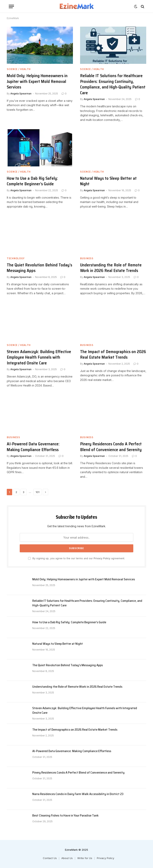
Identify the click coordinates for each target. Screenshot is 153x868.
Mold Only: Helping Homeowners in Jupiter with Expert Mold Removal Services (37, 82)
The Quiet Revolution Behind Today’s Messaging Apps (39, 268)
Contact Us (50, 858)
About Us (67, 858)
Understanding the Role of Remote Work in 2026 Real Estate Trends (111, 268)
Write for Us (85, 858)
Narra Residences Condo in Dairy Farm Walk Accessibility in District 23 (78, 794)
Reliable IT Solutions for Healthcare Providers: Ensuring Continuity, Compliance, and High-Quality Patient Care (113, 84)
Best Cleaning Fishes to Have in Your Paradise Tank (65, 816)
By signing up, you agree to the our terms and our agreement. (76, 558)
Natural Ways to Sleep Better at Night (108, 181)
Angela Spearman (21, 94)
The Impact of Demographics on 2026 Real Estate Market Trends (113, 355)
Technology (16, 258)
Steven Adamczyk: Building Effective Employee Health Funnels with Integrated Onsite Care (39, 357)
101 (38, 492)
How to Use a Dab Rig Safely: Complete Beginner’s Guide (32, 181)
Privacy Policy (102, 558)
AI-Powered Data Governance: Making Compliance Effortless (33, 447)
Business (87, 258)
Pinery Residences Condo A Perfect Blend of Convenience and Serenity (111, 447)
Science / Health (19, 69)
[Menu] (11, 6)
